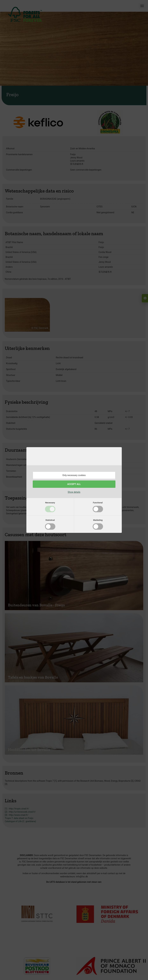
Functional (98, 503)
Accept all (74, 484)
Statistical (50, 520)
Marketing (98, 520)
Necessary (50, 503)
